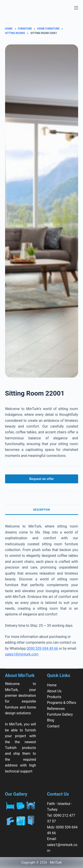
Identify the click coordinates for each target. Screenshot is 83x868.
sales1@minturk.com (22, 654)
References (56, 709)
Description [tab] (41, 510)
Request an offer (41, 479)
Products (54, 697)
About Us (54, 691)
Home (52, 685)
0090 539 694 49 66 (42, 648)
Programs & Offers (62, 703)
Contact (53, 726)
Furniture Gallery (60, 714)
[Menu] (76, 8)
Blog (51, 720)
